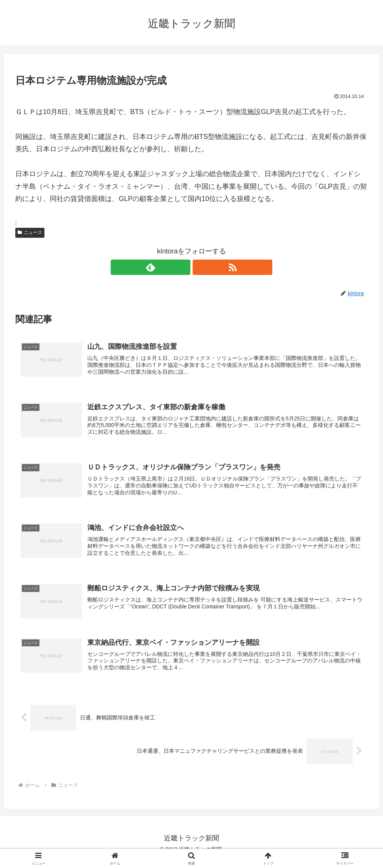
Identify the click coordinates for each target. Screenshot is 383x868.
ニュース (30, 232)
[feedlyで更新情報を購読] (183, 267)
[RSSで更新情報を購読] (200, 267)
